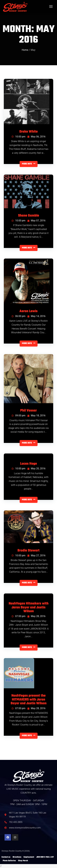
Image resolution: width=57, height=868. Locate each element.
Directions (17, 857)
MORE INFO (29, 164)
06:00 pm (18, 316)
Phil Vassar (28, 411)
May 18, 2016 (36, 416)
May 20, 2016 (36, 469)
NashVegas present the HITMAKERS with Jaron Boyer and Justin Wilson (29, 700)
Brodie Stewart (28, 551)
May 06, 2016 (36, 137)
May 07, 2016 (36, 221)
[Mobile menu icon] (51, 6)
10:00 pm (18, 137)
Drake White (28, 132)
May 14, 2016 (36, 316)
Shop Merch (23, 861)
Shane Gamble (29, 216)
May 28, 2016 (36, 616)
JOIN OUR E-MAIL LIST (45, 857)
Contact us (6, 857)
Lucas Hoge (28, 464)
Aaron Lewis (28, 311)
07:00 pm (18, 616)
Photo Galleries (9, 861)
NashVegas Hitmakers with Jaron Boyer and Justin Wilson (29, 608)
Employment (29, 857)
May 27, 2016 (36, 555)
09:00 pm (18, 416)
